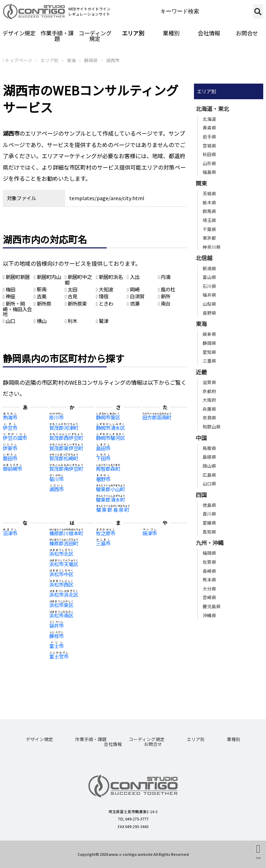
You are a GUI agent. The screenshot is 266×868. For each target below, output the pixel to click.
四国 (201, 495)
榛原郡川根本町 (66, 533)
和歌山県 (212, 427)
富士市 (56, 646)
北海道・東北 (212, 109)
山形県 (209, 163)
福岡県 (209, 553)
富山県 (209, 277)
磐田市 (10, 458)
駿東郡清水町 (110, 499)
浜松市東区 (61, 605)
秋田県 (209, 154)
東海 (71, 60)
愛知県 (209, 352)
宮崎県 (209, 597)
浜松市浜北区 (64, 594)
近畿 (201, 372)
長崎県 (209, 571)
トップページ (19, 60)
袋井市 (56, 625)
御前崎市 (12, 469)
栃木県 (209, 202)
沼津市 (10, 533)
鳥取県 (209, 448)
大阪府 (209, 400)
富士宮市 (59, 656)
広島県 (209, 475)
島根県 (209, 457)
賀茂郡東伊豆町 (66, 448)
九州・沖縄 (210, 543)
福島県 (209, 172)
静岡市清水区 (110, 428)
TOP (258, 858)
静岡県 (91, 60)
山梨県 (209, 304)
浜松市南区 (61, 615)
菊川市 (56, 479)
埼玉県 (209, 220)
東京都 (209, 238)
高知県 (209, 532)
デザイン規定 (19, 33)
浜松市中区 (61, 574)
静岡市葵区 (108, 417)
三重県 (209, 361)
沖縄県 (209, 615)
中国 (201, 438)
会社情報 (209, 33)
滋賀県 (209, 382)
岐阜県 (209, 334)
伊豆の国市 (15, 438)
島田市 (103, 448)
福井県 (209, 295)
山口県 (209, 483)
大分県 (209, 589)
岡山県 (209, 466)
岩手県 (209, 137)
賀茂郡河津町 (64, 428)
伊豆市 (10, 428)
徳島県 (209, 505)
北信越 (204, 258)
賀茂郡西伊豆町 (66, 438)
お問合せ (153, 744)
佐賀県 (209, 562)
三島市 (103, 543)
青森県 (209, 127)
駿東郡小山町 (110, 489)
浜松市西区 (61, 584)
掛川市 (56, 417)
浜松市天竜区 (64, 564)
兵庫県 (209, 409)
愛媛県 (209, 523)
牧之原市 (106, 533)
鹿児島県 (212, 606)
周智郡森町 (108, 469)
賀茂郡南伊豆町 (66, 469)
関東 (201, 183)
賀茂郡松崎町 (64, 458)
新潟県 (209, 268)
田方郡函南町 (157, 417)
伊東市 (10, 448)
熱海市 (10, 417)
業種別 (171, 33)
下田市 (103, 458)
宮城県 (209, 146)
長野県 (209, 313)
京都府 (209, 391)
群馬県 (209, 211)
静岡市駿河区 (110, 438)
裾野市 (103, 479)
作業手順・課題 (57, 36)
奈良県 (209, 418)
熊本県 (209, 580)
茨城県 (209, 193)
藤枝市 (56, 636)
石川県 (209, 286)
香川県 (209, 514)
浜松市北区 (61, 554)
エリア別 (133, 33)
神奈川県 (212, 247)
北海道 (209, 119)
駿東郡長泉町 (113, 509)
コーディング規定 (95, 36)
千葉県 (209, 229)
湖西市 (113, 60)
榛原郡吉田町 (64, 543)
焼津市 (150, 533)
